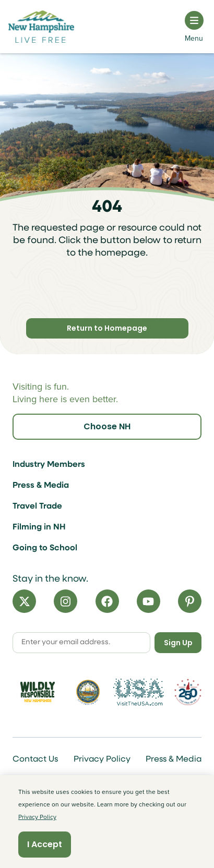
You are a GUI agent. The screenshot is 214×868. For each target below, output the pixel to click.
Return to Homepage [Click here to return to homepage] (107, 328)
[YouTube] (148, 601)
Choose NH (107, 426)
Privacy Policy (102, 759)
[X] (24, 601)
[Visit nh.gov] (88, 692)
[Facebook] (107, 601)
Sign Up (178, 643)
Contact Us (35, 759)
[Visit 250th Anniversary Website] (188, 692)
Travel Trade (37, 507)
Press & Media (41, 486)
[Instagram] (66, 601)
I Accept (45, 844)
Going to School (45, 548)
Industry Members (49, 465)
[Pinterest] (190, 601)
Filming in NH (39, 527)
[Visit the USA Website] (138, 692)
